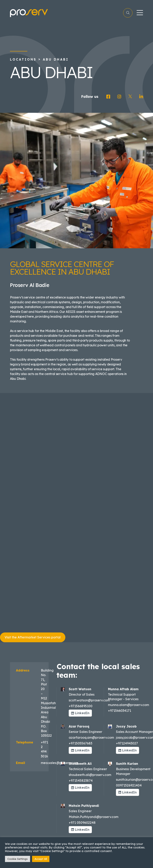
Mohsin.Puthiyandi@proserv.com (94, 817)
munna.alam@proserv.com (128, 705)
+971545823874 (81, 781)
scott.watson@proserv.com (89, 700)
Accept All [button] (41, 859)
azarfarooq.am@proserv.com (91, 737)
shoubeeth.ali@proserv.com (90, 775)
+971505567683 (80, 743)
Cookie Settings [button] (18, 859)
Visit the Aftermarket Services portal (33, 637)
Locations (23, 59)
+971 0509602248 (82, 823)
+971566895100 (81, 706)
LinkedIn (80, 713)
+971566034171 (120, 711)
